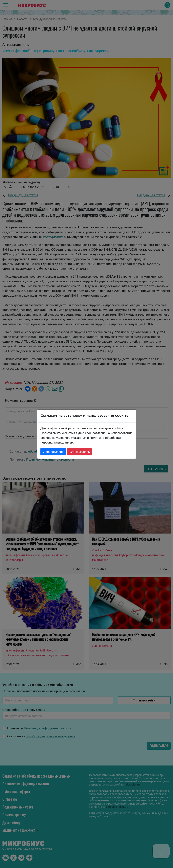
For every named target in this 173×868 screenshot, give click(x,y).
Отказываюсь (80, 452)
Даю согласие (53, 452)
